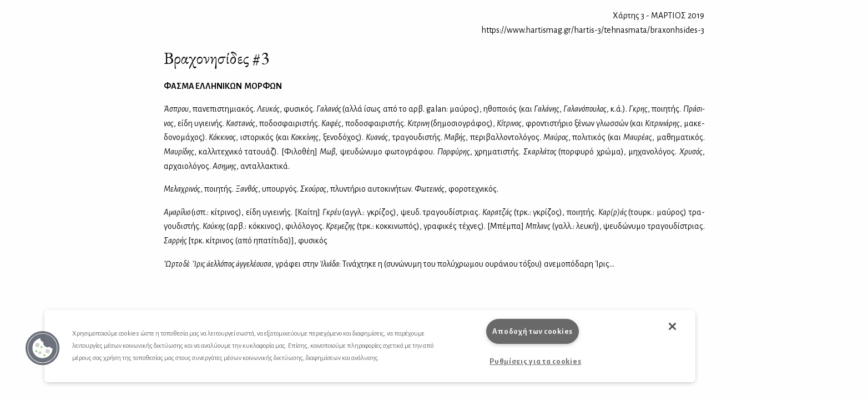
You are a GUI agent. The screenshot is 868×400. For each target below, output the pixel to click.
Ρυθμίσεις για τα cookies (535, 361)
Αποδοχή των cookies (533, 331)
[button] (43, 348)
